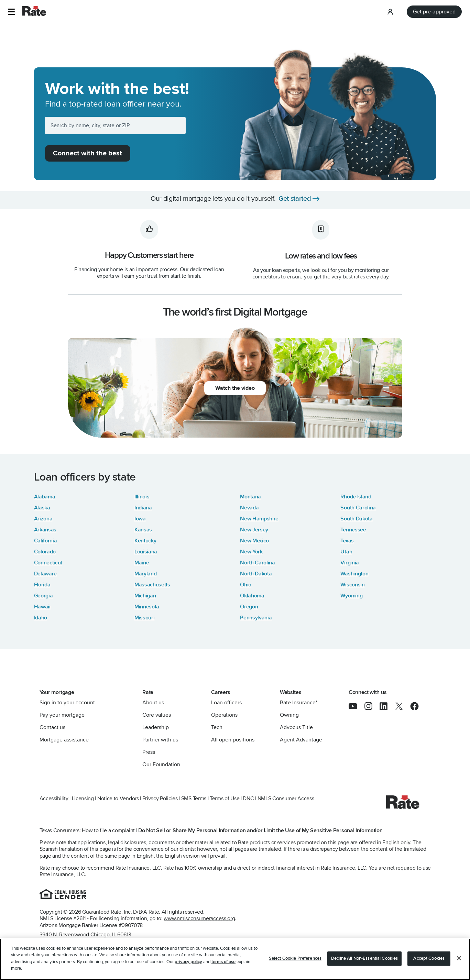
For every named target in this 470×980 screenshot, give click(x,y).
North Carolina (258, 563)
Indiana (143, 508)
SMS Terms (194, 799)
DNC (248, 799)
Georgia (43, 596)
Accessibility (54, 799)
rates (359, 277)
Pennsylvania (256, 618)
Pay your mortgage (62, 715)
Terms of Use (225, 799)
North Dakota (256, 574)
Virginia (350, 563)
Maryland (146, 574)
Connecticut (48, 563)
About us (153, 703)
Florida (42, 585)
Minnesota (147, 607)
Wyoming (351, 596)
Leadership (156, 727)
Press (149, 752)
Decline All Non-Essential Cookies (364, 958)
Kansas (143, 530)
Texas (347, 541)
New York (251, 552)
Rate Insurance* (299, 703)
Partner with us (160, 740)
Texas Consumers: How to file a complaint (87, 830)
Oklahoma (252, 596)
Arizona (43, 519)
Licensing (83, 799)
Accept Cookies (429, 958)
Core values (157, 715)
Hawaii (42, 607)
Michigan (145, 596)
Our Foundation (161, 764)
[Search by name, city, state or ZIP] (116, 125)
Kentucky (145, 541)
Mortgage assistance (64, 740)
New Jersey (254, 530)
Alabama (45, 497)
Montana (250, 497)
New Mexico (254, 541)
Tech (217, 727)
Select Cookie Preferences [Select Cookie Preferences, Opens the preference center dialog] (295, 958)
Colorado (45, 552)
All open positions (233, 740)
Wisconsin (352, 585)
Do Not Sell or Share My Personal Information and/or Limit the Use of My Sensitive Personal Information (260, 830)
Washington (354, 574)
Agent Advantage (301, 740)
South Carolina (358, 508)
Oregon (249, 607)
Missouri (145, 618)
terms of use (223, 962)
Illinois (142, 497)
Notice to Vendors (118, 799)
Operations (224, 715)
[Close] (459, 958)
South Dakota (356, 519)
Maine (142, 563)
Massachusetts (152, 585)
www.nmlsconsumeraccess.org (199, 918)
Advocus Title (296, 727)
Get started (295, 199)
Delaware (46, 574)
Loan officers (226, 703)
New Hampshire (259, 519)
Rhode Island (356, 497)
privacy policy (188, 962)
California (46, 541)
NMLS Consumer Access (286, 799)
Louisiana (146, 552)
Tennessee (353, 530)
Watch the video (235, 388)
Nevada (249, 508)
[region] (235, 959)
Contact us (52, 727)
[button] (11, 12)
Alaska (42, 508)
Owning (289, 715)
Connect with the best (88, 153)
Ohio (246, 585)
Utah (346, 552)
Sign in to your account (67, 703)
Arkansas (45, 530)
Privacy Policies (160, 799)
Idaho (41, 618)
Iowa (140, 519)
